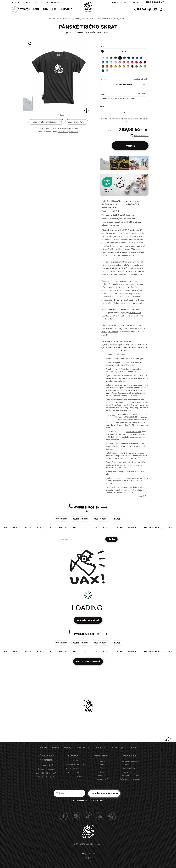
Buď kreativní (102, 781)
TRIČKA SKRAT (94, 19)
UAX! (84, 846)
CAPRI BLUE (108, 63)
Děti (55, 9)
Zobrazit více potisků (88, 622)
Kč (55, 2)
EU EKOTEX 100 (131, 419)
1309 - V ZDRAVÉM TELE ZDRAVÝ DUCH (46, 122)
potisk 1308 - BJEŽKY (110, 19)
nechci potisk (143, 95)
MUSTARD (137, 67)
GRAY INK (137, 58)
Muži (36, 9)
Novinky (67, 749)
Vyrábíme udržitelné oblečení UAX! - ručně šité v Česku (50, 19)
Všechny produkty (74, 19)
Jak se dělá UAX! (84, 749)
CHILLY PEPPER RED (108, 67)
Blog (134, 749)
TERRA (118, 67)
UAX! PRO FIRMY (155, 2)
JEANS (127, 58)
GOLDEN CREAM (132, 67)
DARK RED (113, 67)
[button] (146, 165)
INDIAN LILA (141, 63)
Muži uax (60, 19)
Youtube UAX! (100, 818)
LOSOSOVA (132, 63)
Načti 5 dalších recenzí (88, 663)
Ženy (45, 9)
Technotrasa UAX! (112, 818)
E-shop (55, 749)
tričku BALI (135, 318)
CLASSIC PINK (137, 63)
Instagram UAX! (76, 818)
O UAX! (132, 2)
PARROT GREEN (122, 72)
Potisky (24, 9)
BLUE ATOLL (113, 63)
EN (51, 2)
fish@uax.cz (49, 771)
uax (53, 19)
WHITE (103, 58)
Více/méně (142, 498)
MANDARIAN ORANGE (122, 67)
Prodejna (100, 749)
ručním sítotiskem (133, 433)
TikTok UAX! (88, 818)
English (92, 855)
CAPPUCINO (103, 72)
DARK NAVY (132, 58)
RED (103, 67)
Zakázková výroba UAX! (68, 132)
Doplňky (66, 9)
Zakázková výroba (118, 749)
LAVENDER (122, 63)
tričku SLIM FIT (122, 318)
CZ (47, 2)
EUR (60, 2)
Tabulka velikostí (140, 81)
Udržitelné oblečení (130, 763)
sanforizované (124, 395)
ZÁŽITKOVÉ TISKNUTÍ (118, 2)
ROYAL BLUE (103, 63)
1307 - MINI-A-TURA (77, 122)
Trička (85, 19)
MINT (132, 72)
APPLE (118, 72)
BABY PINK (127, 63)
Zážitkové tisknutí (130, 766)
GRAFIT (118, 58)
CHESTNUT (108, 72)
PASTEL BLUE (118, 63)
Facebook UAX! (64, 818)
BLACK (123, 19)
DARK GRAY (113, 58)
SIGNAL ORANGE (127, 67)
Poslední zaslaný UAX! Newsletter (88, 803)
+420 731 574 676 (21, 2)
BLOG (140, 2)
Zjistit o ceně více (140, 137)
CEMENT (108, 58)
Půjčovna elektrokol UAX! (130, 781)
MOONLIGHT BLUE (141, 58)
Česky (83, 855)
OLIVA (113, 72)
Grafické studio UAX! (130, 777)
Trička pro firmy (130, 774)
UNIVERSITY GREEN (127, 72)
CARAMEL (141, 67)
